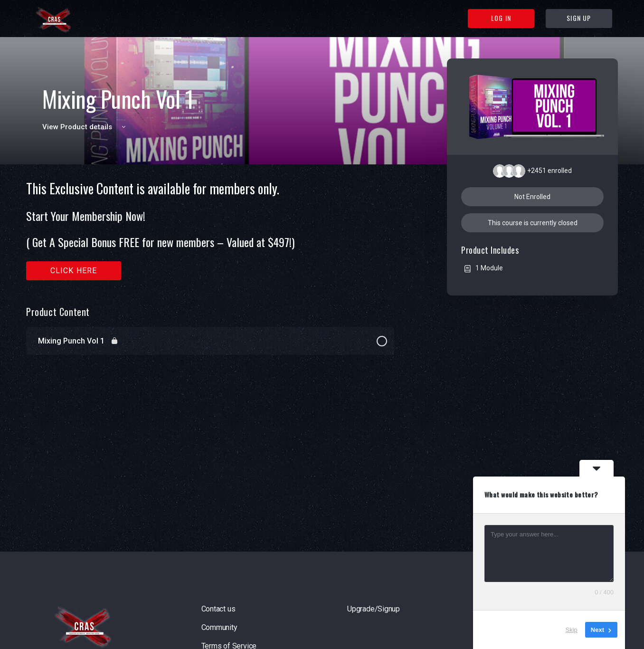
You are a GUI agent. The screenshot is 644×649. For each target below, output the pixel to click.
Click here (74, 271)
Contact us (218, 609)
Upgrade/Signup (374, 609)
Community (219, 627)
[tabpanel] (210, 231)
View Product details (85, 127)
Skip (572, 630)
